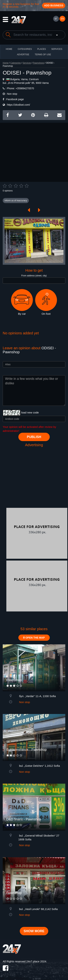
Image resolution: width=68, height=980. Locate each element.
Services (57, 49)
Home (6, 63)
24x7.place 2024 (36, 961)
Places (41, 49)
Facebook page (15, 99)
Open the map (34, 638)
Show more (34, 931)
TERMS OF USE (43, 55)
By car (22, 302)
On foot (46, 302)
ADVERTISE (23, 55)
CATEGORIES (25, 49)
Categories (16, 63)
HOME (9, 49)
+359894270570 (24, 88)
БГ (56, 19)
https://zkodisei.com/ (19, 105)
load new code (30, 412)
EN (62, 19)
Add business (54, 5)
